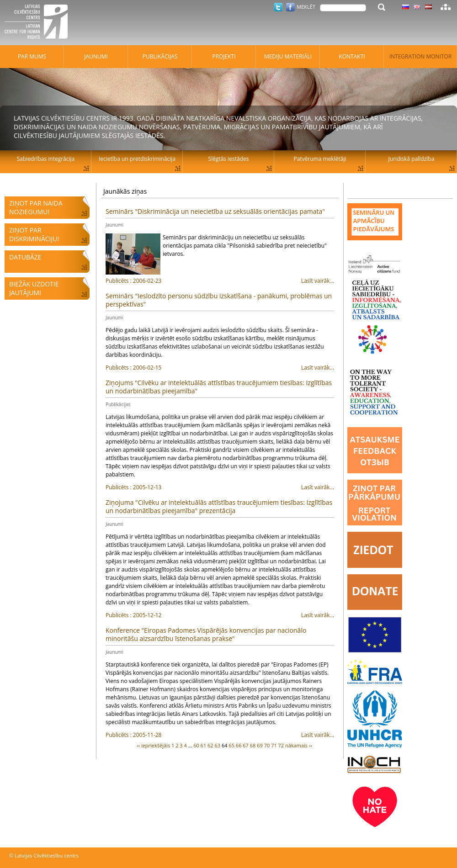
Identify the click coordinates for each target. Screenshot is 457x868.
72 (281, 745)
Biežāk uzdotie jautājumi (34, 288)
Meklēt (306, 7)
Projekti (224, 56)
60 (196, 745)
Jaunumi (114, 225)
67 (246, 745)
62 (210, 745)
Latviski (428, 7)
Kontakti (352, 56)
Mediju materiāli (288, 56)
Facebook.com (290, 7)
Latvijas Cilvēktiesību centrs (39, 23)
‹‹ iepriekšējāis (153, 745)
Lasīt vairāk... (220, 281)
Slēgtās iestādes (229, 159)
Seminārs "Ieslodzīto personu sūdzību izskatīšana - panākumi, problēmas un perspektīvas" (219, 300)
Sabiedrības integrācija (46, 159)
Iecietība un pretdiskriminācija (137, 159)
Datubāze (25, 257)
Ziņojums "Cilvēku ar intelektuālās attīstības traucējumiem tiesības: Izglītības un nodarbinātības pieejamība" (219, 387)
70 (267, 745)
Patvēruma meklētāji (320, 159)
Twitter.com (278, 7)
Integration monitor (421, 56)
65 (231, 745)
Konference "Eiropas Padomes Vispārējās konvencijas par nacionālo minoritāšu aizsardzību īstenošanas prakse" (206, 634)
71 (274, 745)
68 (253, 745)
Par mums (32, 56)
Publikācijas (118, 404)
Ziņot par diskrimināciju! (34, 234)
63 (218, 745)
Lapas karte (446, 7)
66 (239, 745)
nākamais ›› (299, 745)
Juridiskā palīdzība (412, 159)
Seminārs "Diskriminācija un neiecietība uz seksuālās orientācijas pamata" (215, 211)
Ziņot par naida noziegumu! (36, 207)
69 (260, 745)
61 (204, 745)
